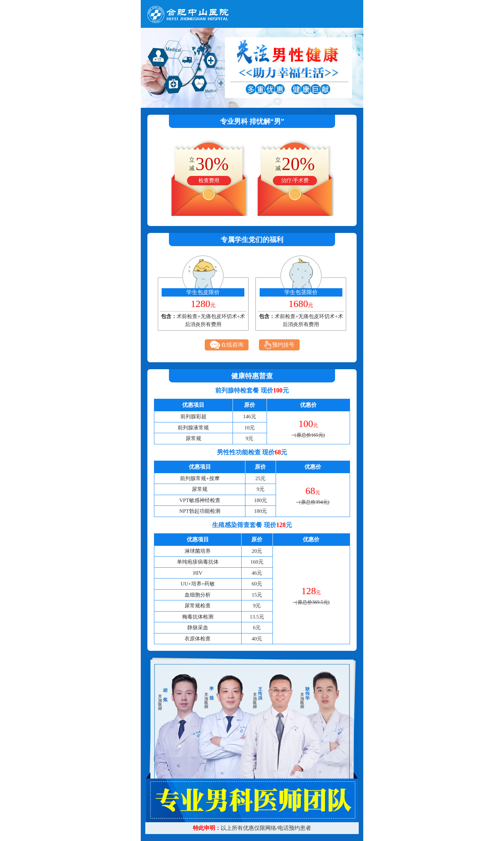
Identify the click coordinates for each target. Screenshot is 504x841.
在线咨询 (227, 345)
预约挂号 (279, 345)
